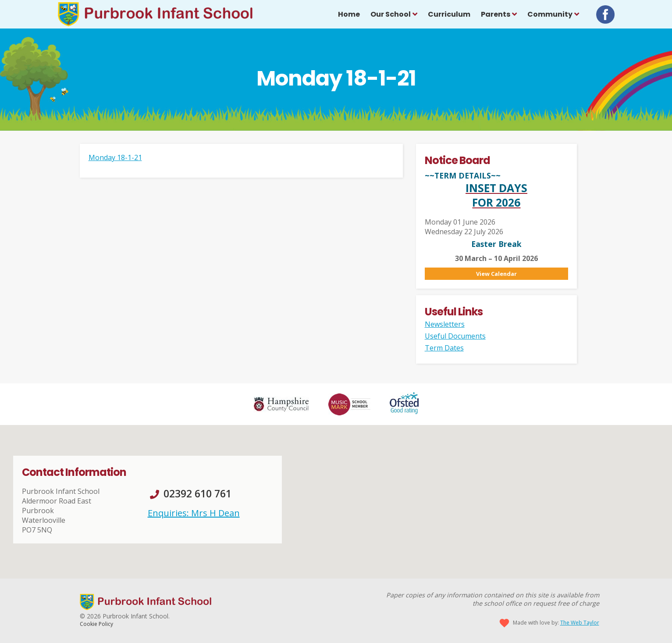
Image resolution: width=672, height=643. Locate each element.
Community (550, 14)
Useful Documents (455, 336)
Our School (391, 14)
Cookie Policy (96, 624)
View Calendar (496, 274)
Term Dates (444, 348)
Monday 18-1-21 (115, 157)
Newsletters (445, 324)
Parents (496, 14)
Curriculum (449, 14)
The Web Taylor (580, 623)
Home (349, 14)
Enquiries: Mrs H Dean (194, 513)
